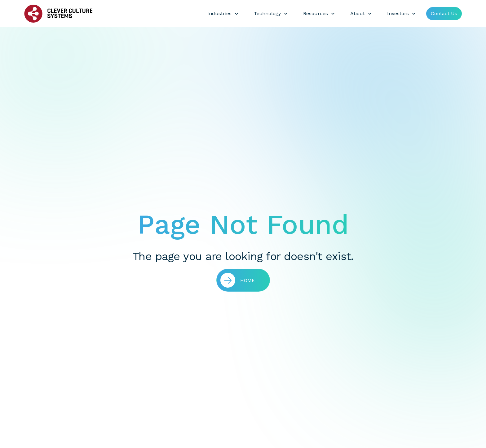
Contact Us (444, 13)
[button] (223, 14)
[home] (58, 14)
